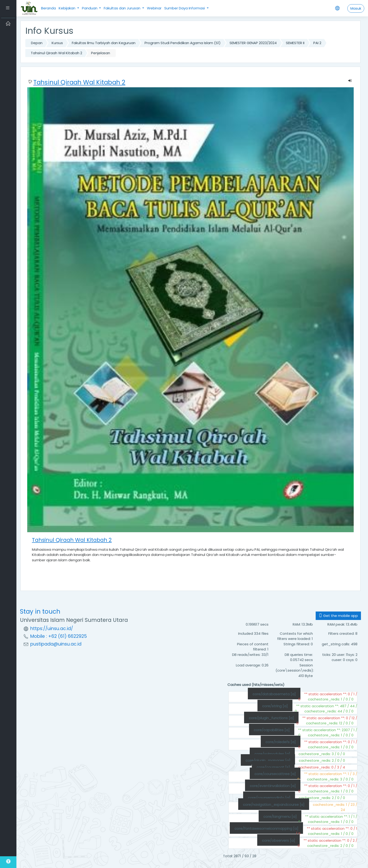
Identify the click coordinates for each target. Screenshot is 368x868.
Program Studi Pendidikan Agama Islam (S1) (183, 43)
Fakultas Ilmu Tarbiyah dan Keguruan (104, 43)
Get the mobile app (338, 616)
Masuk (356, 8)
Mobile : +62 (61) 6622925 (59, 636)
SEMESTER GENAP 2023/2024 (253, 43)
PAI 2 (317, 43)
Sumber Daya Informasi (185, 8)
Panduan (90, 8)
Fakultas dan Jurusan (123, 8)
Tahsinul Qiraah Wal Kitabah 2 (56, 53)
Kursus (57, 43)
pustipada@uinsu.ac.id (56, 644)
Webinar (154, 8)
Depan (37, 43)
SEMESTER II (295, 43)
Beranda (48, 8)
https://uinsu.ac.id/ (52, 629)
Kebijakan (67, 8)
